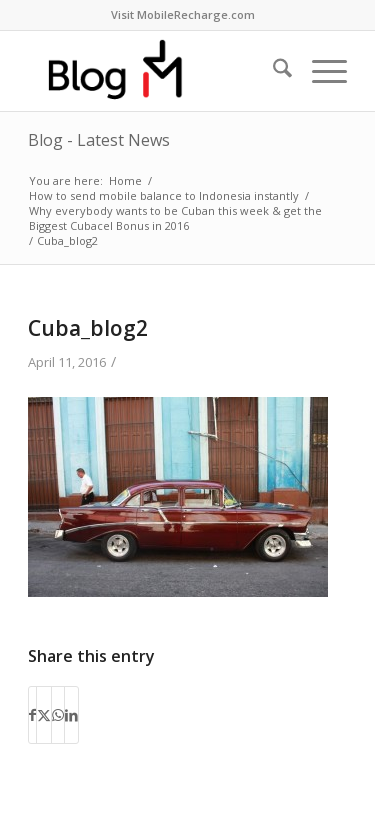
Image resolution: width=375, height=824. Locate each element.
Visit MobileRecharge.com (183, 14)
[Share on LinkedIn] (71, 715)
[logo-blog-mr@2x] (155, 71)
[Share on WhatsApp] (58, 715)
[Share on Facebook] (32, 715)
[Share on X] (44, 715)
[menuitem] (183, 15)
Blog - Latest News (99, 140)
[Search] (272, 71)
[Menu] (319, 71)
